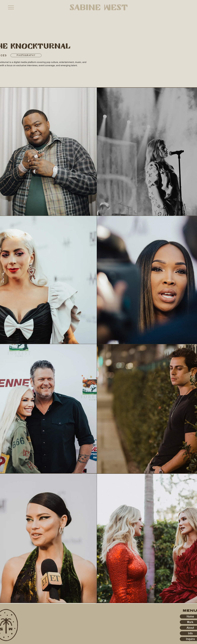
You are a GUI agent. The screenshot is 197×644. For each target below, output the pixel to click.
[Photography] (26, 55)
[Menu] (11, 7)
